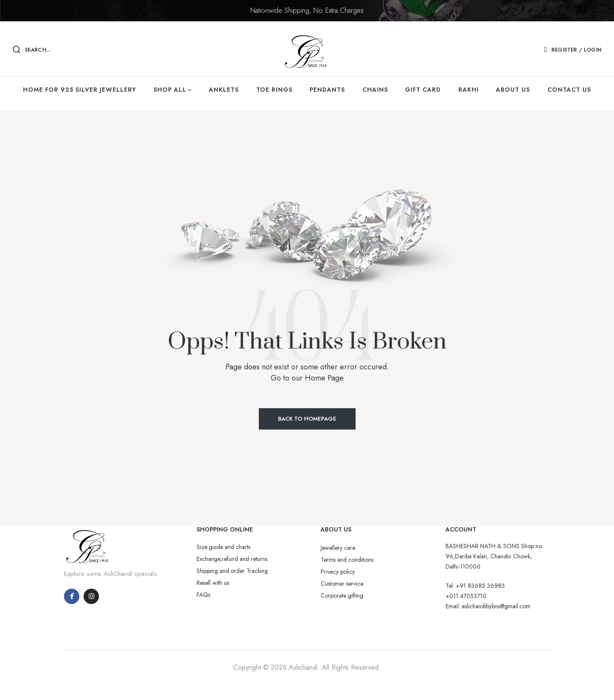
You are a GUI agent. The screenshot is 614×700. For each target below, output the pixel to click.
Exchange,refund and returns (232, 559)
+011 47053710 (466, 596)
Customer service (342, 584)
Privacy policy (338, 572)
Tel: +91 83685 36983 (475, 586)
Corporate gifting (342, 595)
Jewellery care (338, 548)
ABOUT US (336, 529)
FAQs (203, 595)
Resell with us (213, 583)
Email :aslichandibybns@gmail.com (488, 606)
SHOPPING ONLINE (225, 529)
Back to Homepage (307, 419)
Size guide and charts (223, 547)
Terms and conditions (347, 560)
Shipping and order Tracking (232, 571)
